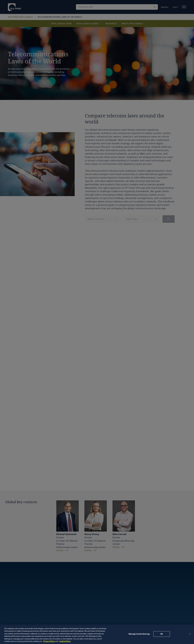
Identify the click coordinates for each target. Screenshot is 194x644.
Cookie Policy (65, 641)
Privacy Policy (49, 641)
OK (162, 634)
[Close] (190, 634)
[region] (97, 634)
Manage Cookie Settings (139, 634)
